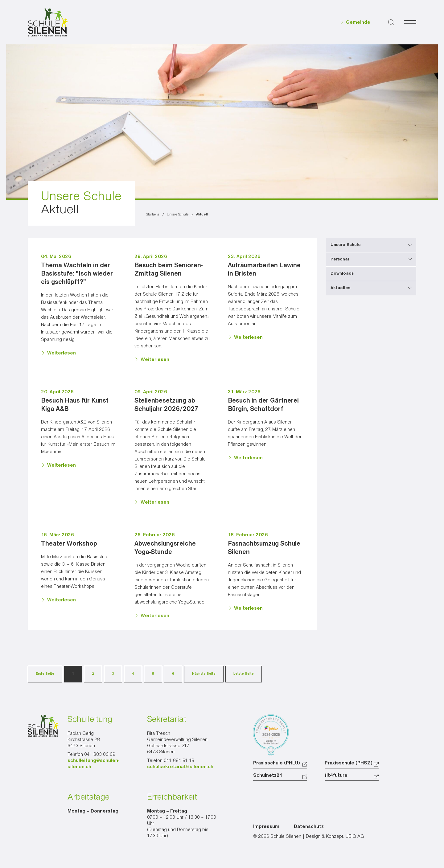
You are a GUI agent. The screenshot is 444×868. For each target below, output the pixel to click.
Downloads (342, 273)
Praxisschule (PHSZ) (349, 763)
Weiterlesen (62, 353)
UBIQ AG (355, 837)
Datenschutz (309, 827)
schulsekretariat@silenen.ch (180, 767)
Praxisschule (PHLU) (277, 763)
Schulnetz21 (268, 776)
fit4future (336, 776)
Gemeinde (358, 23)
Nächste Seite (204, 674)
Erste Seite (45, 674)
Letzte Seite (244, 674)
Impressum (266, 827)
